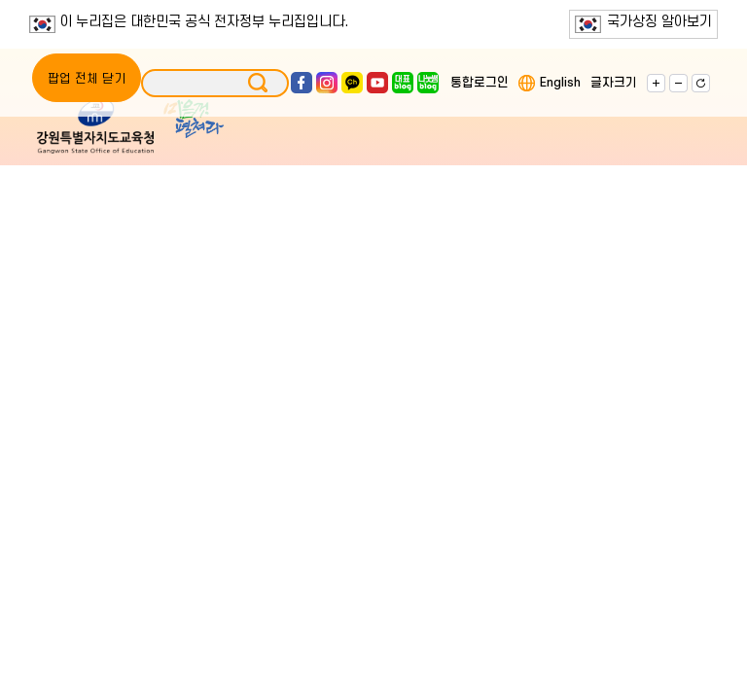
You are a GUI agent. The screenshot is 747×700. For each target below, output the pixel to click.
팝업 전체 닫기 (87, 79)
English (560, 83)
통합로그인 (480, 83)
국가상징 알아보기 (643, 23)
